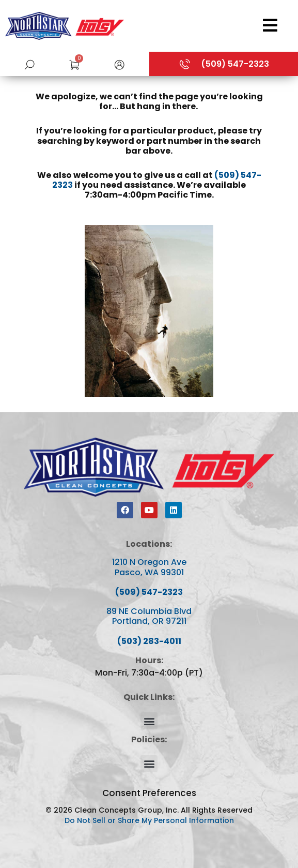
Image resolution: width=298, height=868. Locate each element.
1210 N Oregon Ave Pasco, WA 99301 (149, 567)
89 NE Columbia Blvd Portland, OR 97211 (149, 616)
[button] (119, 64)
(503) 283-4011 (149, 641)
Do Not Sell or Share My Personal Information (149, 820)
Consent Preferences (149, 793)
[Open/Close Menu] (214, 25)
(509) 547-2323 (149, 592)
